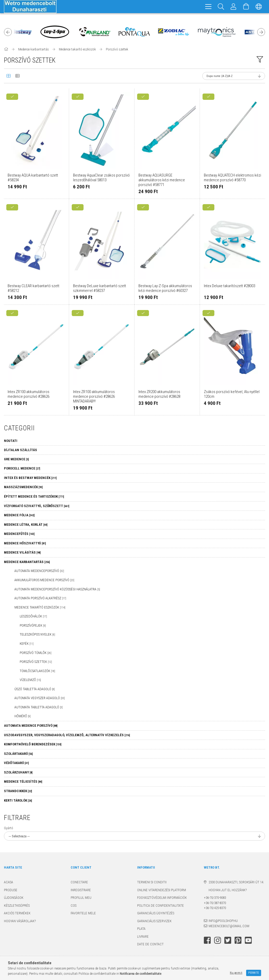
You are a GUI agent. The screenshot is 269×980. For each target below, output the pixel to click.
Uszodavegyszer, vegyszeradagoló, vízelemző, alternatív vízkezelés (67, 735)
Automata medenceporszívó (39, 571)
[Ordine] (234, 76)
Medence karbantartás (27, 562)
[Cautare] (221, 7)
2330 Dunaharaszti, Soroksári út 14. (236, 882)
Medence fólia (19, 515)
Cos (74, 906)
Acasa (9, 882)
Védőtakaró (16, 763)
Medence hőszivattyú (25, 543)
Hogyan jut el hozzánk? (225, 890)
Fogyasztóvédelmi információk (162, 898)
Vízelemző (30, 680)
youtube (248, 940)
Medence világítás (22, 552)
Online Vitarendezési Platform (162, 890)
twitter (228, 940)
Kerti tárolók (18, 800)
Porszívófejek (33, 625)
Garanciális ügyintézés (156, 913)
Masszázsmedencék (23, 487)
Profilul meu (81, 898)
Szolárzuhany (18, 772)
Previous (8, 32)
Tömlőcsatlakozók (37, 671)
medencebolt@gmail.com (229, 926)
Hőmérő (23, 716)
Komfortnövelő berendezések (33, 744)
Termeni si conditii (152, 882)
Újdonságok (14, 898)
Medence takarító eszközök (40, 607)
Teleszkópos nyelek (37, 634)
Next (261, 32)
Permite (254, 973)
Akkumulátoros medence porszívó (44, 580)
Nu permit (236, 973)
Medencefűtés (19, 534)
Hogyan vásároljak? (20, 921)
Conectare (79, 882)
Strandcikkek (18, 791)
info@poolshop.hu (223, 921)
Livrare (143, 937)
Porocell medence (22, 468)
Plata (141, 929)
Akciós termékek (17, 913)
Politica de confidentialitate (161, 906)
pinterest (238, 940)
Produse (11, 890)
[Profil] (234, 7)
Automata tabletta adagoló (39, 707)
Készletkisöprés (17, 906)
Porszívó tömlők (36, 653)
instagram (218, 940)
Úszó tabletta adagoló (35, 689)
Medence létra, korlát (26, 525)
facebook (207, 940)
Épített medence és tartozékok (34, 496)
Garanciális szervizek (154, 921)
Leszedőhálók (33, 616)
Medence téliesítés (23, 782)
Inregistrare (81, 890)
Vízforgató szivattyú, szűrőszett (37, 506)
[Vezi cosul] (246, 7)
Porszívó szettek (36, 662)
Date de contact (150, 944)
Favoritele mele (83, 913)
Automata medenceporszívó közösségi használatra (57, 589)
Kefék (27, 644)
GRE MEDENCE (16, 459)
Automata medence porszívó (31, 726)
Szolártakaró (18, 754)
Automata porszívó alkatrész (40, 598)
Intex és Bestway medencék (30, 478)
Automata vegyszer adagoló (40, 698)
